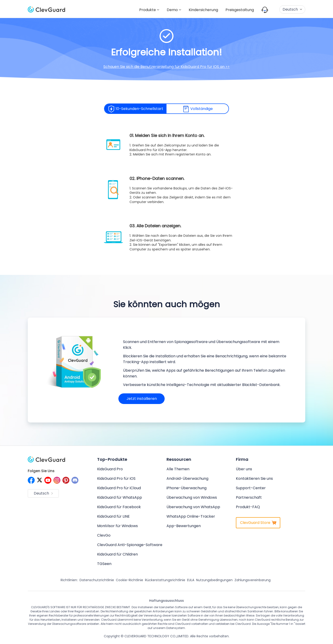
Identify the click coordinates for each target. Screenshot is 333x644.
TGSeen (104, 564)
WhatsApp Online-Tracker (191, 516)
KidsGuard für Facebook (119, 507)
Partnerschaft (249, 497)
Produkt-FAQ (248, 507)
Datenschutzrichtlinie (97, 580)
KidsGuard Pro (110, 469)
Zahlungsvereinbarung (253, 580)
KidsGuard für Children (117, 554)
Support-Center (251, 488)
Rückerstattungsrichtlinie (165, 580)
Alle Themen (178, 469)
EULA (191, 580)
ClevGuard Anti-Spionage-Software (130, 545)
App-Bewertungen (184, 526)
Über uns (244, 469)
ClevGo (104, 535)
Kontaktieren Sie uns (254, 478)
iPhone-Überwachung (187, 488)
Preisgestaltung (240, 10)
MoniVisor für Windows (117, 526)
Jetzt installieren (142, 399)
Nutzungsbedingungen (214, 580)
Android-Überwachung (187, 478)
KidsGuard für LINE (113, 516)
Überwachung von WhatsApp (193, 507)
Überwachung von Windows (192, 497)
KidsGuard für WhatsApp (120, 497)
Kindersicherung (203, 10)
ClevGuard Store (258, 523)
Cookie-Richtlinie (129, 580)
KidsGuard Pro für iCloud (119, 488)
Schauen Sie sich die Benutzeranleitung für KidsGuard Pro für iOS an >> (166, 67)
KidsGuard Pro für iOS (116, 478)
